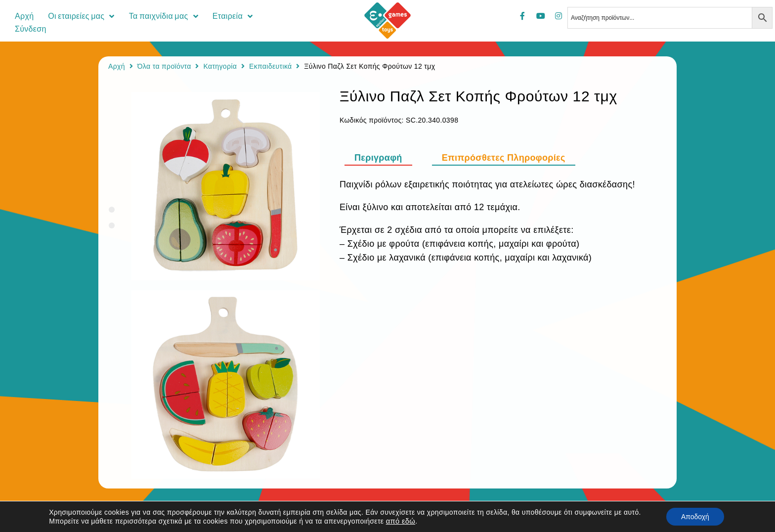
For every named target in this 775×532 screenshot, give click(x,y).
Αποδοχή (695, 517)
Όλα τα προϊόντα (164, 66)
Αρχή (117, 66)
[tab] (383, 158)
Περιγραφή (378, 158)
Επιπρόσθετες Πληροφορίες (504, 158)
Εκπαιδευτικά (271, 66)
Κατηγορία (220, 66)
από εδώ (401, 521)
